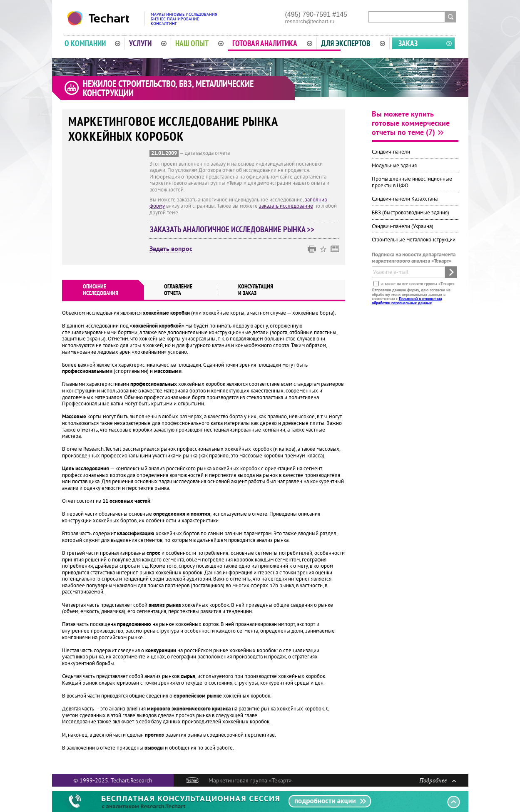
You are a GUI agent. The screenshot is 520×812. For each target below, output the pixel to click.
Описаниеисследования (101, 290)
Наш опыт (199, 43)
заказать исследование (286, 206)
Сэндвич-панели (391, 152)
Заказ (408, 43)
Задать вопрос (171, 249)
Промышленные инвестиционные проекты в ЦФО (412, 182)
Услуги (148, 43)
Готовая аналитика (272, 43)
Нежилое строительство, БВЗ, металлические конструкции (168, 88)
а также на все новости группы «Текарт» (417, 284)
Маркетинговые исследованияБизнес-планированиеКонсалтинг (184, 19)
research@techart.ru (310, 21)
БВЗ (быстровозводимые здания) (411, 212)
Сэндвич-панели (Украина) (403, 226)
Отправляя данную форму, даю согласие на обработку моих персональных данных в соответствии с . (411, 296)
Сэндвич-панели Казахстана (405, 199)
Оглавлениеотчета (178, 290)
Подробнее (438, 780)
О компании (93, 43)
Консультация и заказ (256, 290)
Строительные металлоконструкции (414, 240)
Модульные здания (394, 165)
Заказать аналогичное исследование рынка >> (232, 229)
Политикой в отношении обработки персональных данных (407, 301)
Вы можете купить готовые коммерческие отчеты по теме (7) (411, 123)
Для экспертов (353, 43)
